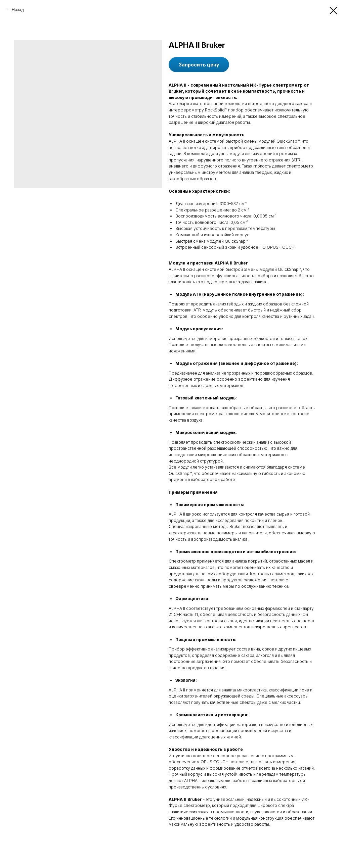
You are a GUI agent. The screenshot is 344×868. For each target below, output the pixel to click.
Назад (18, 10)
